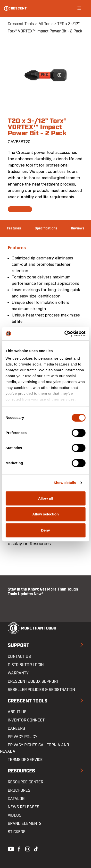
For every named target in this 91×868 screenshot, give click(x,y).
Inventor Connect (26, 720)
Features (14, 228)
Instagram (27, 848)
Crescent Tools (21, 24)
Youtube (10, 848)
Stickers (17, 832)
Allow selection (45, 514)
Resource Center (25, 782)
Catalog (16, 799)
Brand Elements (25, 824)
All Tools (46, 24)
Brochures (19, 790)
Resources (21, 771)
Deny (45, 530)
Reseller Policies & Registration (41, 690)
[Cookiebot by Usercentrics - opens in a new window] (65, 334)
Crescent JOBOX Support (33, 681)
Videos (15, 815)
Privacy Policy (23, 737)
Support (18, 645)
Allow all (45, 498)
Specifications (46, 228)
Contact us (19, 657)
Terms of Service (25, 760)
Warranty (18, 673)
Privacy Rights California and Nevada (35, 748)
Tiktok (36, 848)
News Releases (24, 807)
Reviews (78, 228)
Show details (65, 483)
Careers (16, 729)
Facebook (18, 848)
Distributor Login (26, 665)
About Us (17, 712)
